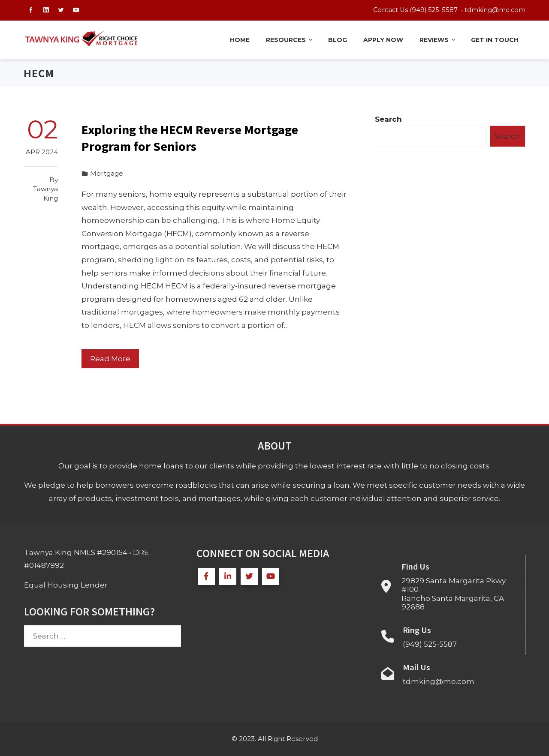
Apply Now (383, 40)
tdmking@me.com (495, 10)
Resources (290, 40)
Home (240, 40)
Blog (338, 40)
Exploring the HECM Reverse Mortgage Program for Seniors (190, 138)
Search (388, 119)
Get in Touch (495, 40)
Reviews (438, 40)
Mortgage (107, 173)
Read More (110, 359)
